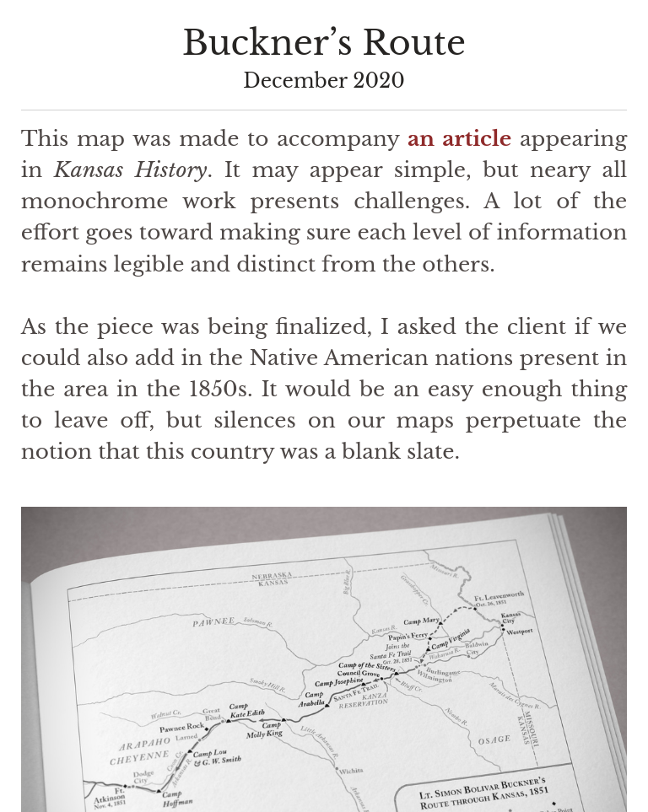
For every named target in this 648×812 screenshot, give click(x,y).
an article (459, 139)
